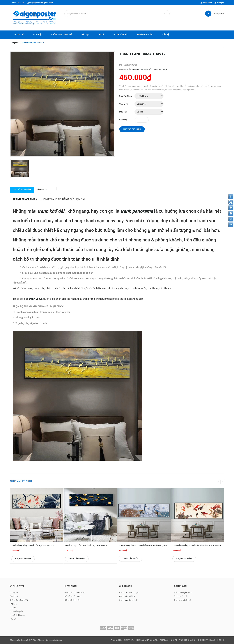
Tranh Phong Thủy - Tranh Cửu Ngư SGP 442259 (32, 545)
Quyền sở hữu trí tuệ (183, 600)
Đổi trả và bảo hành (73, 596)
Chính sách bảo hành (128, 600)
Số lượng (123, 120)
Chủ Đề (101, 35)
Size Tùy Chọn (125, 96)
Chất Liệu (123, 104)
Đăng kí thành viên (72, 600)
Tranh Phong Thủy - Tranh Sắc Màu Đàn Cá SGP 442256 (197, 545)
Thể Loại (85, 35)
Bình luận (42, 190)
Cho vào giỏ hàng (132, 129)
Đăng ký (219, 3)
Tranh (17, 199)
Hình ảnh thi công (145, 35)
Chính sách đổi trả (127, 596)
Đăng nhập (206, 3)
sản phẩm (219, 13)
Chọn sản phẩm (23, 559)
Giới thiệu (38, 35)
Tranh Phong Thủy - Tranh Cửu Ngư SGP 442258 (86, 545)
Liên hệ (166, 35)
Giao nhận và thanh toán (75, 592)
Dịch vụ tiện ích (181, 596)
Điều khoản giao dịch (183, 592)
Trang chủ (19, 35)
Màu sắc (123, 112)
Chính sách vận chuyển (129, 592)
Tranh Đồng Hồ (120, 35)
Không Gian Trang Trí (61, 35)
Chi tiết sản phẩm (22, 190)
